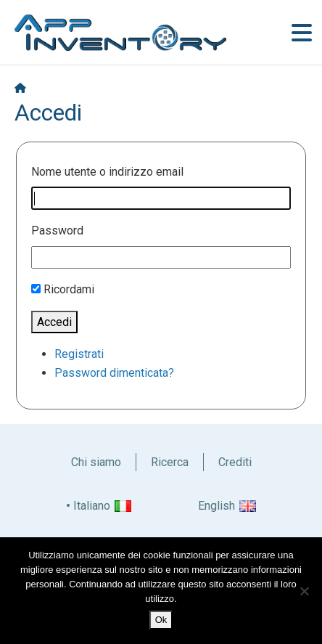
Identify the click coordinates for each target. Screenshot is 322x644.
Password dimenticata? (114, 373)
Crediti (235, 462)
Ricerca (170, 462)
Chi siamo (96, 462)
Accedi (54, 322)
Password (57, 231)
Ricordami (69, 289)
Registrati (79, 354)
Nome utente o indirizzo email (107, 172)
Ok (161, 620)
